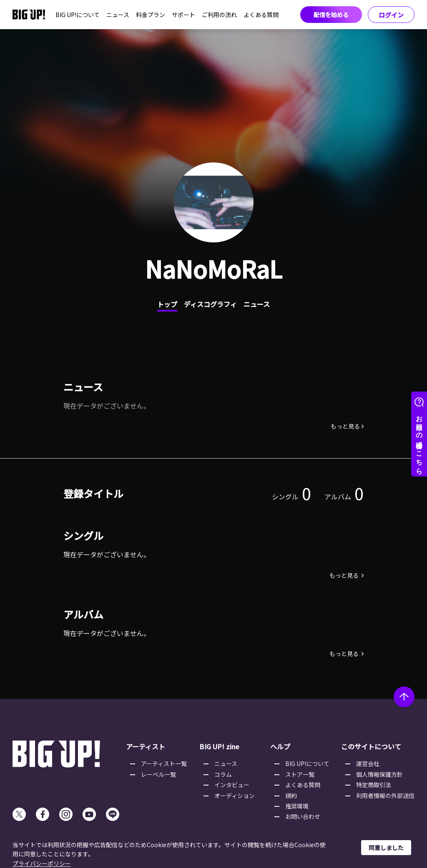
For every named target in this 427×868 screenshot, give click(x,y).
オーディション (235, 796)
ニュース (118, 15)
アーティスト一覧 (164, 763)
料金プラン (151, 15)
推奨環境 (297, 806)
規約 (291, 796)
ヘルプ (280, 746)
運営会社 (368, 763)
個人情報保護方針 (379, 774)
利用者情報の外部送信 (385, 796)
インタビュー (232, 785)
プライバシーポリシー (42, 863)
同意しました (386, 848)
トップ (167, 304)
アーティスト (146, 746)
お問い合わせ (303, 816)
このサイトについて (371, 746)
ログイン (391, 15)
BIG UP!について (78, 15)
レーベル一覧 (158, 774)
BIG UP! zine (219, 746)
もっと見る (345, 426)
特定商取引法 (374, 785)
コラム (223, 774)
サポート (183, 15)
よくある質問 (261, 15)
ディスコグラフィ (210, 304)
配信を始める (331, 15)
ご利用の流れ (219, 15)
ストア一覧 (300, 774)
